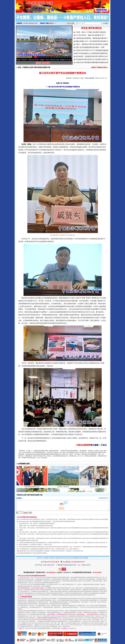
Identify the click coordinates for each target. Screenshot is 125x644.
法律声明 (52, 558)
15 (70, 57)
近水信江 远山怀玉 (63, 487)
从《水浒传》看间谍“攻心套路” (52, 60)
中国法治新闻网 (89, 78)
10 (57, 57)
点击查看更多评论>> (104, 498)
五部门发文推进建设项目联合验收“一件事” (90, 47)
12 (62, 57)
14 (67, 57)
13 (65, 57)
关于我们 (39, 558)
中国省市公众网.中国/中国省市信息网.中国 (36, 67)
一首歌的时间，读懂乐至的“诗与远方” (30, 60)
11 (59, 57)
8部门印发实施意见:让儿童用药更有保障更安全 (92, 53)
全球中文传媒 (32, 6)
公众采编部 (46, 558)
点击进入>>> (52, 23)
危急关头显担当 (95, 487)
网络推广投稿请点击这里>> (100, 67)
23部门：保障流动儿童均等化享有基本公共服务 (92, 44)
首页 (19, 67)
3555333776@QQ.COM (30, 23)
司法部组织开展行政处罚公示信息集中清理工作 (92, 59)
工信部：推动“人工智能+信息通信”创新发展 (91, 32)
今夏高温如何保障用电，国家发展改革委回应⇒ (92, 38)
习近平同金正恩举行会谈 (32, 487)
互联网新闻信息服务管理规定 (47, 524)
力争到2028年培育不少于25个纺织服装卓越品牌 (92, 50)
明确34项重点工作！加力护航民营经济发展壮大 (92, 41)
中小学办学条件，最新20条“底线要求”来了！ (91, 35)
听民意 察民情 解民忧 (91, 28)
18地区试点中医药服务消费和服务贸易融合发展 (92, 62)
